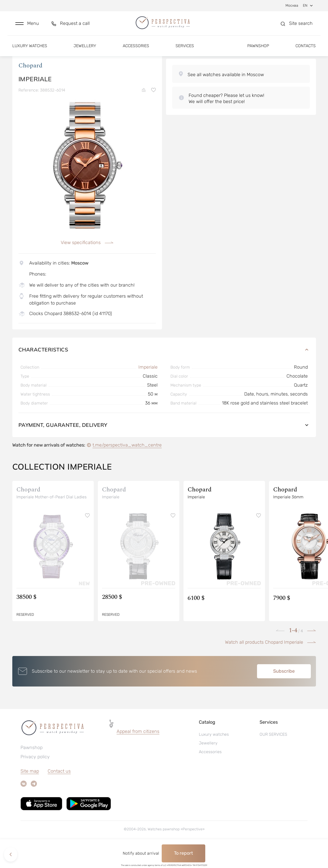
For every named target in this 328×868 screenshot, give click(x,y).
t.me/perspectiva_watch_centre (127, 466)
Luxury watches (30, 48)
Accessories (136, 48)
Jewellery (85, 48)
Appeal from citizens (138, 753)
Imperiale (148, 388)
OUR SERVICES (273, 756)
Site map (30, 792)
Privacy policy (35, 778)
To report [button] (183, 853)
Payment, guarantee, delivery (164, 446)
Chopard (30, 87)
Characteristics (164, 371)
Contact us (59, 792)
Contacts (306, 48)
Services (185, 48)
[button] (27, 25)
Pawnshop (258, 48)
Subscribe (284, 692)
